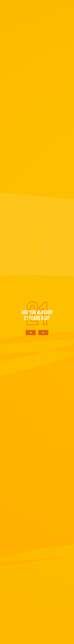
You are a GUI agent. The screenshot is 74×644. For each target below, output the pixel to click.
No (43, 333)
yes (31, 333)
